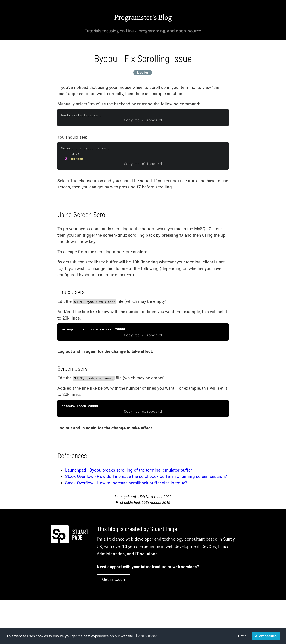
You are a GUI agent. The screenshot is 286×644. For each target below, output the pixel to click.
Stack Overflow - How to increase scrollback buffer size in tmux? (126, 483)
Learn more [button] (147, 636)
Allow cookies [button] (266, 636)
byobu (143, 72)
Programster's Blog (143, 17)
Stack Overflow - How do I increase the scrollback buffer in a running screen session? (146, 476)
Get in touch (114, 579)
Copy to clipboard (143, 120)
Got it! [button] (243, 636)
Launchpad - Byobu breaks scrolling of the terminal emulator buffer (129, 470)
